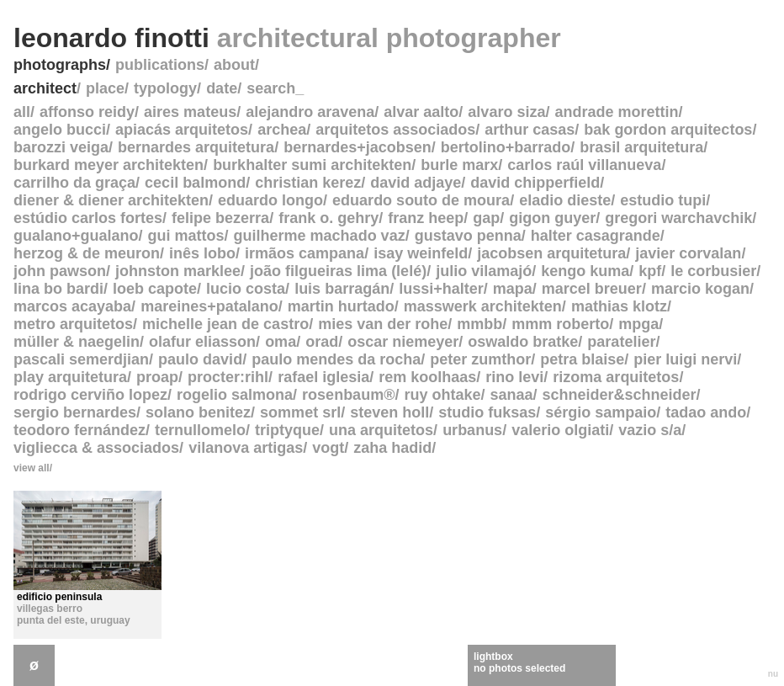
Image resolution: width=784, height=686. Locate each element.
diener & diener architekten (111, 200)
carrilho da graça (74, 183)
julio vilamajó (484, 271)
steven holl (389, 412)
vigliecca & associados (96, 448)
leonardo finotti (287, 38)
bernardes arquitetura (196, 147)
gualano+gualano (76, 236)
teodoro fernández (79, 430)
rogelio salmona (235, 395)
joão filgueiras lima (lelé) (338, 271)
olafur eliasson (202, 342)
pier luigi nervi (685, 359)
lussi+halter (441, 289)
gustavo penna (468, 236)
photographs (60, 65)
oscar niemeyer (403, 342)
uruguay (110, 620)
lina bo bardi (58, 289)
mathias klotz (619, 306)
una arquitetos (381, 430)
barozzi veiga (61, 147)
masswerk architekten (483, 306)
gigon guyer (552, 218)
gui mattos (186, 236)
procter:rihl (228, 377)
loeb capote (155, 289)
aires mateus (190, 112)
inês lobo (202, 253)
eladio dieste (565, 200)
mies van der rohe (383, 324)
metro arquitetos (73, 324)
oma (281, 342)
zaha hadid (392, 448)
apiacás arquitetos (182, 130)
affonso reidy (87, 112)
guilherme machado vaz (320, 236)
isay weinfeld (421, 253)
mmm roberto (560, 324)
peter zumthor (480, 359)
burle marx (459, 165)
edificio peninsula (59, 597)
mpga (638, 324)
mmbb (479, 324)
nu (773, 674)
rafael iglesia (323, 377)
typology (165, 88)
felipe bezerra (220, 218)
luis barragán (342, 289)
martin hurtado (341, 306)
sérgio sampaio (601, 412)
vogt (328, 448)
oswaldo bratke (523, 342)
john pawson (60, 271)
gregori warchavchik (678, 218)
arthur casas (530, 130)
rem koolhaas (427, 377)
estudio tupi (663, 200)
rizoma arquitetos (616, 377)
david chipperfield (535, 183)
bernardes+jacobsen (358, 147)
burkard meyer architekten (109, 165)
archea (282, 130)
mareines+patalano (209, 306)
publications (160, 65)
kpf (650, 271)
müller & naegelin (77, 342)
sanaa (511, 395)
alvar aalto (421, 112)
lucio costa (246, 289)
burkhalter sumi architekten (312, 165)
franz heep (426, 218)
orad (322, 342)
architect (45, 88)
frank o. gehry (328, 218)
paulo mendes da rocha (336, 359)
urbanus (472, 430)
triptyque (287, 430)
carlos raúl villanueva (584, 165)
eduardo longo (270, 200)
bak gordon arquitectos (668, 130)
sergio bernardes (75, 412)
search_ (275, 88)
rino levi (514, 377)
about (234, 65)
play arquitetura (70, 377)
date (222, 88)
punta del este (51, 620)
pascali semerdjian (81, 359)
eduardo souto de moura (421, 200)
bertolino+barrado (506, 147)
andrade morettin (616, 112)
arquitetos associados (395, 130)
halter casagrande (596, 236)
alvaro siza (506, 112)
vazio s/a (650, 430)
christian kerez (308, 183)
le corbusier (713, 271)
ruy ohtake (442, 395)
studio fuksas (487, 412)
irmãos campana (305, 253)
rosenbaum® (348, 395)
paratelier (621, 342)
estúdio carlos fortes (88, 218)
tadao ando (706, 412)
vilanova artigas (246, 448)
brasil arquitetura (641, 147)
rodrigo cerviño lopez (90, 395)
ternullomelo (200, 430)
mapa (513, 289)
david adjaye (416, 183)
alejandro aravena (310, 112)
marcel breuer (592, 289)
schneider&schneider (620, 395)
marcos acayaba (72, 306)
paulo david (200, 359)
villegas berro (50, 609)
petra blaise (582, 359)
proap (157, 377)
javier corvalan (688, 253)
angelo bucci (60, 130)
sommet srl (300, 412)
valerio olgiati (560, 430)
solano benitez (198, 412)
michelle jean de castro (225, 324)
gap (486, 218)
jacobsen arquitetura (551, 253)
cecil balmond (195, 183)
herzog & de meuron (87, 253)
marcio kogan (700, 289)
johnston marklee (178, 271)
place (105, 88)
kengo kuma (585, 271)
